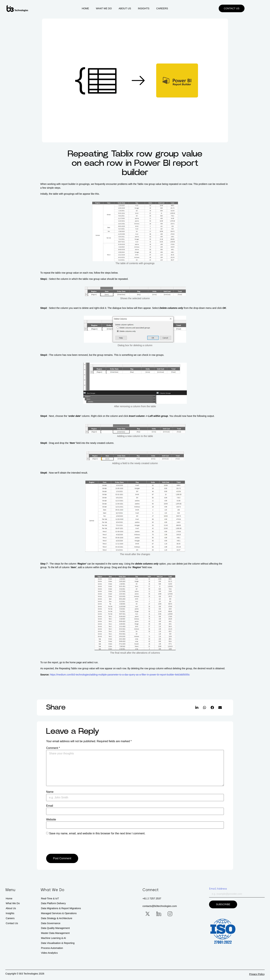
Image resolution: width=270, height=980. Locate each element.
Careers (172, 9)
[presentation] (70, 845)
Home (95, 9)
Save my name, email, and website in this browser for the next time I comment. (97, 833)
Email (50, 806)
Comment (53, 748)
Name (50, 792)
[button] (252, 9)
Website (51, 820)
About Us (135, 9)
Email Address (218, 889)
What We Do (114, 9)
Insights (154, 9)
